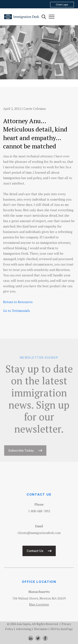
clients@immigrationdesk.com (39, 533)
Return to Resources (18, 302)
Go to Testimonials (17, 311)
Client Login (62, 5)
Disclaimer (41, 629)
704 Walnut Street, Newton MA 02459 (39, 598)
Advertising (24, 629)
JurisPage (67, 629)
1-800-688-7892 (39, 511)
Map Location (39, 604)
